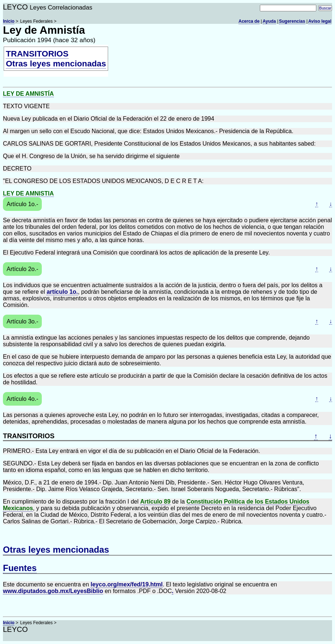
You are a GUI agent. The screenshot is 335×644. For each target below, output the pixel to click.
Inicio (9, 21)
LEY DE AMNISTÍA (28, 94)
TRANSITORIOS (37, 54)
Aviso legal (320, 21)
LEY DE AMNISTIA (28, 193)
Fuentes (20, 568)
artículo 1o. (62, 292)
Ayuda (269, 21)
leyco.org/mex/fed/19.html (127, 584)
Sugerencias (292, 21)
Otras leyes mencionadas (56, 63)
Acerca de (249, 21)
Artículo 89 (155, 502)
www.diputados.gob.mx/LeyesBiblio (53, 591)
